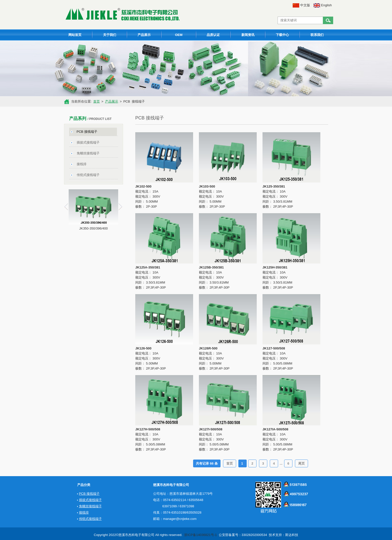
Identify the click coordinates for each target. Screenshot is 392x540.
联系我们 (317, 35)
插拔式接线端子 (88, 142)
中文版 (301, 5)
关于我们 (110, 35)
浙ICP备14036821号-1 (200, 535)
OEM (179, 35)
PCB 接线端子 (87, 132)
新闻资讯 (248, 35)
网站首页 (75, 35)
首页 (97, 101)
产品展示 (144, 35)
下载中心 (282, 35)
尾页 (301, 463)
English (323, 5)
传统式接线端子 (88, 175)
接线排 (82, 164)
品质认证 (213, 35)
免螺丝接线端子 (88, 153)
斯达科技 (292, 535)
